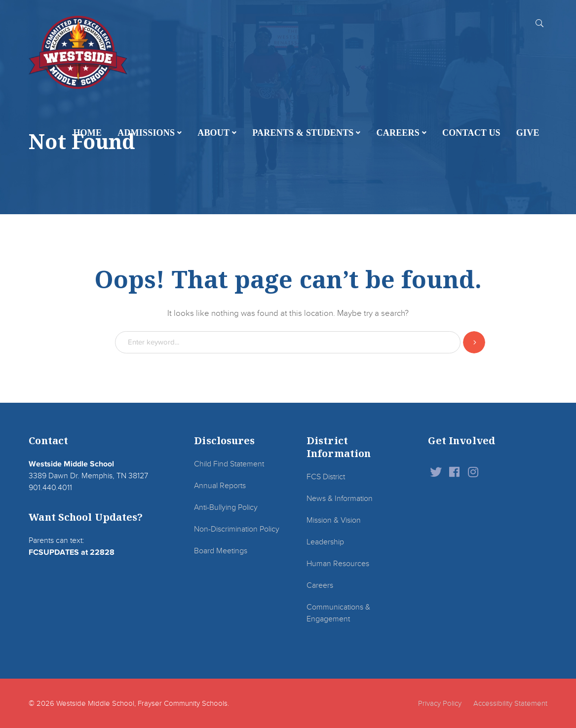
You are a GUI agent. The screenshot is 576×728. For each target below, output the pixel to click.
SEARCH (539, 23)
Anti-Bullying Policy (226, 507)
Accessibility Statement (510, 703)
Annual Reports (220, 486)
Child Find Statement (229, 464)
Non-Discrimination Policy (237, 529)
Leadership (325, 542)
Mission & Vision (334, 520)
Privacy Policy (440, 703)
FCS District (326, 477)
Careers (320, 585)
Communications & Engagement (338, 613)
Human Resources (338, 564)
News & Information (340, 498)
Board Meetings (221, 551)
